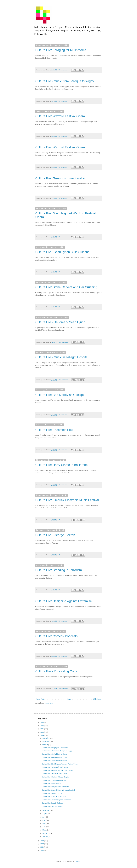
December (46, 738)
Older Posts (97, 699)
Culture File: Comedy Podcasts (57, 636)
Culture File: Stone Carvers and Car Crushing (66, 287)
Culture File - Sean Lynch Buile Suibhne (63, 252)
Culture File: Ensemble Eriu (54, 430)
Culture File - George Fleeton (55, 535)
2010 (42, 850)
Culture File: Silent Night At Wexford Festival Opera (60, 764)
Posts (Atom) (49, 703)
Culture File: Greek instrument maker (61, 178)
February (46, 833)
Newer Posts (40, 699)
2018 (42, 722)
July (44, 817)
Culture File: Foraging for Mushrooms (61, 50)
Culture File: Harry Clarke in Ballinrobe (62, 465)
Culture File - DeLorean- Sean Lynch (60, 322)
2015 (42, 732)
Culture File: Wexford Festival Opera (60, 116)
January (45, 836)
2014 (42, 735)
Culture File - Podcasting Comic (57, 671)
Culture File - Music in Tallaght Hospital (62, 357)
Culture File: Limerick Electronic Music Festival (67, 500)
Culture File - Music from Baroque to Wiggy (65, 81)
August (45, 814)
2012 (42, 844)
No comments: (63, 70)
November (46, 741)
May (44, 824)
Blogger (77, 861)
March (45, 830)
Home (69, 699)
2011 (42, 847)
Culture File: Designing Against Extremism (64, 601)
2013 (42, 841)
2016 (42, 729)
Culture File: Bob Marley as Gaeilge (60, 395)
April (44, 827)
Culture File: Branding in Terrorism (59, 570)
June (44, 820)
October (45, 745)
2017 (42, 726)
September (46, 810)
